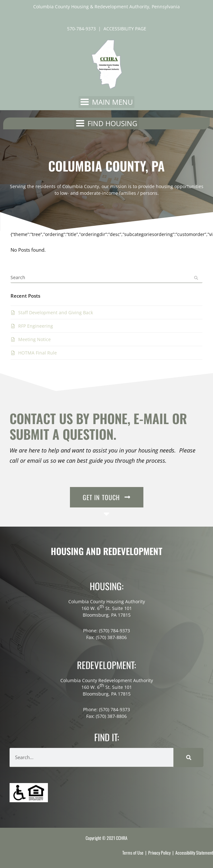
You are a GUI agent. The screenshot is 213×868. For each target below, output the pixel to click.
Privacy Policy (159, 853)
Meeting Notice (34, 339)
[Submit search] (196, 278)
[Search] (188, 757)
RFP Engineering (36, 326)
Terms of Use (133, 853)
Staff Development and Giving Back (56, 312)
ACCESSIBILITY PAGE (125, 29)
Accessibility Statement (194, 853)
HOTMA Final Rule (38, 353)
